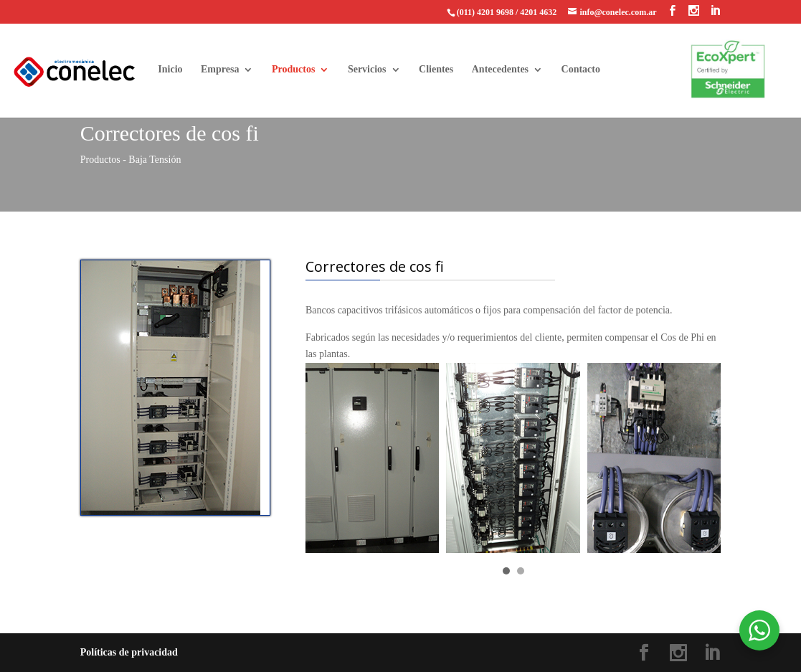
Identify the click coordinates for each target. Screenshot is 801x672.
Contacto (581, 70)
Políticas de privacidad (129, 652)
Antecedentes (500, 70)
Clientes (436, 70)
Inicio (170, 70)
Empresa (220, 70)
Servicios (367, 70)
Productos (293, 70)
